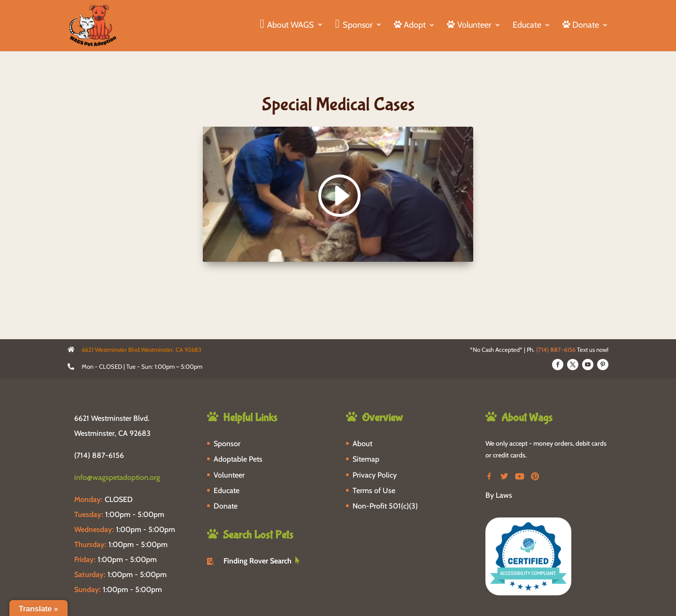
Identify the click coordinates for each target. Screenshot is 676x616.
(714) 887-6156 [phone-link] (99, 455)
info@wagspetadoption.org (117, 477)
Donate (226, 506)
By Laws (499, 495)
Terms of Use (374, 491)
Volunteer (229, 475)
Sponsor (227, 444)
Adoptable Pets (238, 459)
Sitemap (366, 459)
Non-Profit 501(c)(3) (385, 506)
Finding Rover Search (257, 561)
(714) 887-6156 (556, 350)
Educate (527, 26)
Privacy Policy (375, 475)
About (362, 444)
